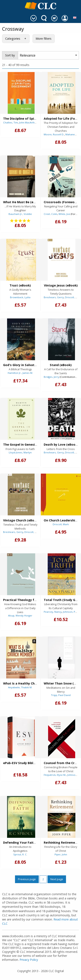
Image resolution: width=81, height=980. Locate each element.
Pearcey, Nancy (53, 612)
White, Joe (64, 214)
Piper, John (61, 854)
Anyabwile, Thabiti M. (20, 687)
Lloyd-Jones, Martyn (20, 452)
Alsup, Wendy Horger (20, 616)
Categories (13, 39)
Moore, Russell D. (54, 134)
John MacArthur (28, 122)
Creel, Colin (50, 214)
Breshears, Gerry (54, 297)
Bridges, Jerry (51, 377)
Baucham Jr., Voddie (20, 214)
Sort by (10, 55)
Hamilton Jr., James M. (20, 373)
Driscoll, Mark (73, 297)
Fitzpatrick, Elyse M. (55, 775)
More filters (44, 39)
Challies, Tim (11, 122)
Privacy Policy (29, 960)
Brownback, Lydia (20, 297)
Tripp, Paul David (61, 695)
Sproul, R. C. (20, 854)
